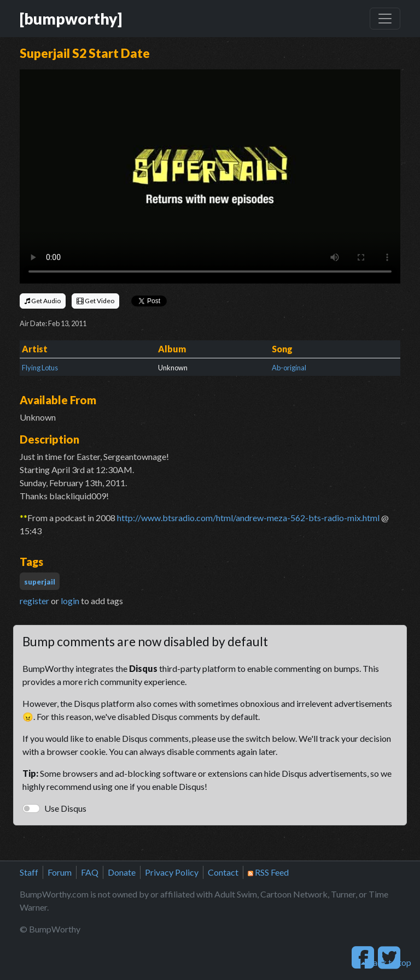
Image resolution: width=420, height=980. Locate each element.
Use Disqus (65, 808)
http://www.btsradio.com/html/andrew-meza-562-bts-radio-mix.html (248, 518)
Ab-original (289, 368)
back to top (386, 962)
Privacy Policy (172, 872)
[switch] (31, 808)
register (34, 601)
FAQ (90, 872)
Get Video (95, 301)
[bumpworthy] (71, 19)
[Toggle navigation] (385, 19)
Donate (122, 872)
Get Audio (43, 301)
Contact (223, 872)
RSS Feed (268, 872)
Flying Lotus (40, 368)
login (70, 601)
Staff (29, 872)
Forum (60, 872)
